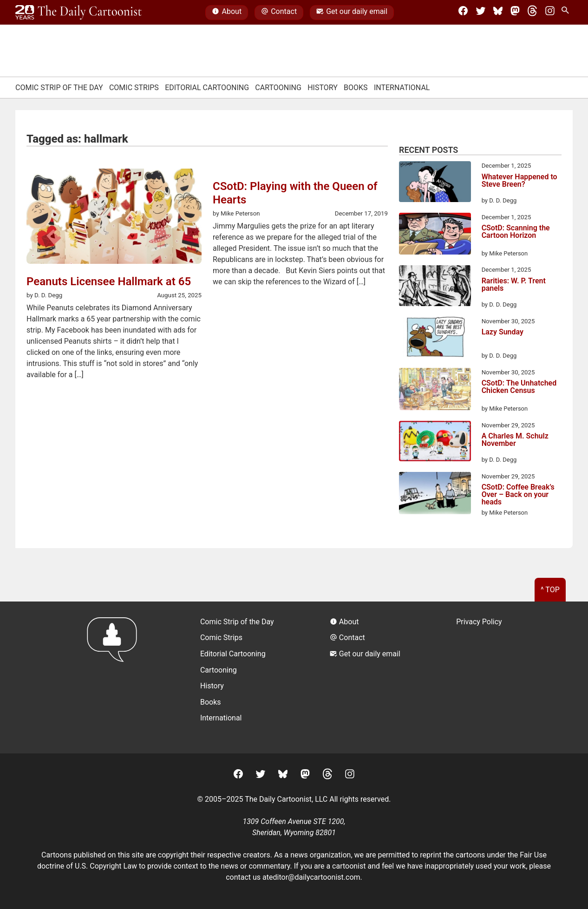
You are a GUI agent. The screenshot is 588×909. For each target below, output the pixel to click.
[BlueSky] (498, 13)
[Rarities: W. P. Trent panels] (435, 287)
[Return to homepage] (115, 677)
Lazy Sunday (503, 332)
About (227, 13)
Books (356, 88)
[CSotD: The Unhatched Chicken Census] (435, 391)
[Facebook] (463, 13)
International (402, 88)
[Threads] (532, 13)
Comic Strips (134, 88)
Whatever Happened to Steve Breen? (519, 181)
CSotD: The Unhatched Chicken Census (519, 387)
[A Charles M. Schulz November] (435, 443)
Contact (279, 13)
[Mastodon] (515, 13)
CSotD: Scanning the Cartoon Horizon (516, 232)
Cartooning (278, 88)
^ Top (550, 590)
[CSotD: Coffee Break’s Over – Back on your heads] (435, 495)
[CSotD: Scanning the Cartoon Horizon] (435, 235)
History (323, 88)
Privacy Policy (479, 622)
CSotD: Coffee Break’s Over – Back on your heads (518, 495)
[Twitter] (481, 13)
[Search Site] (567, 13)
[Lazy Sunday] (435, 339)
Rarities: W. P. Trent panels (514, 285)
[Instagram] (550, 13)
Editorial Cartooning (207, 88)
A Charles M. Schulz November (515, 440)
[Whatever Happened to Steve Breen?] (435, 183)
